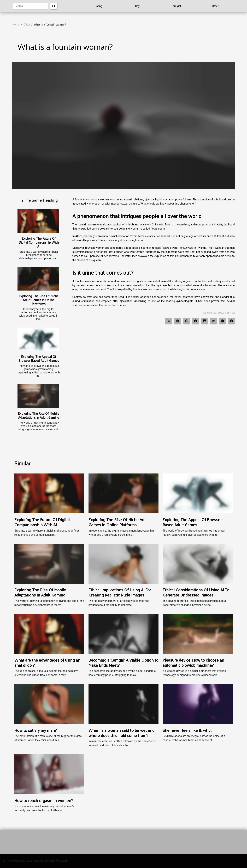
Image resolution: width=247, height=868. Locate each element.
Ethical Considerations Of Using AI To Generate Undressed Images (196, 592)
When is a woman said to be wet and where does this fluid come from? (122, 733)
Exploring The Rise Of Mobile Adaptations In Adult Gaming (39, 415)
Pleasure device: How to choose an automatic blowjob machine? (193, 662)
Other (215, 6)
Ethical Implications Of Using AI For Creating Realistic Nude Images (120, 592)
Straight (176, 6)
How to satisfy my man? (36, 730)
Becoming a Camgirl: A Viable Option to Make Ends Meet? (123, 662)
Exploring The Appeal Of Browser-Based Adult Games (39, 358)
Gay (137, 6)
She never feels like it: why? (187, 730)
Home (16, 25)
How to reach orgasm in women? (44, 800)
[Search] (30, 6)
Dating (98, 6)
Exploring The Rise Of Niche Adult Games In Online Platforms (39, 300)
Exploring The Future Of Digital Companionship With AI (39, 242)
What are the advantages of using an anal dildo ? (47, 662)
